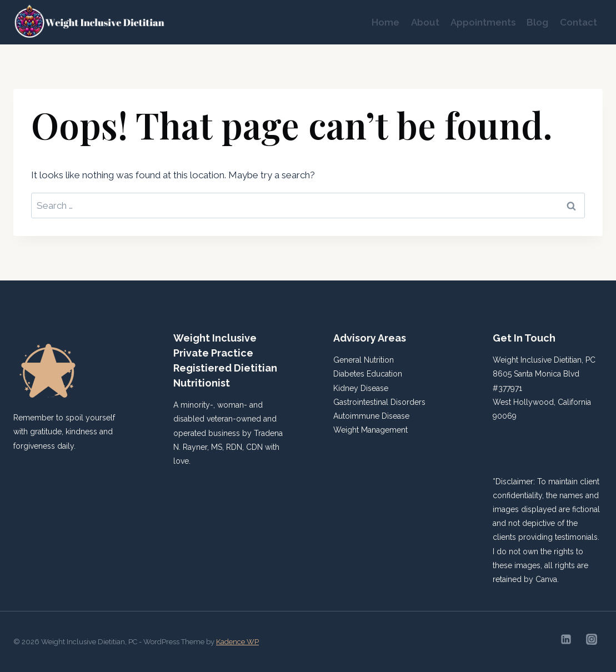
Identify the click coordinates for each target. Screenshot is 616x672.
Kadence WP (237, 642)
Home (385, 22)
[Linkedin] (566, 639)
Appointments (483, 22)
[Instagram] (592, 639)
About (425, 22)
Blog (537, 22)
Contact (579, 22)
